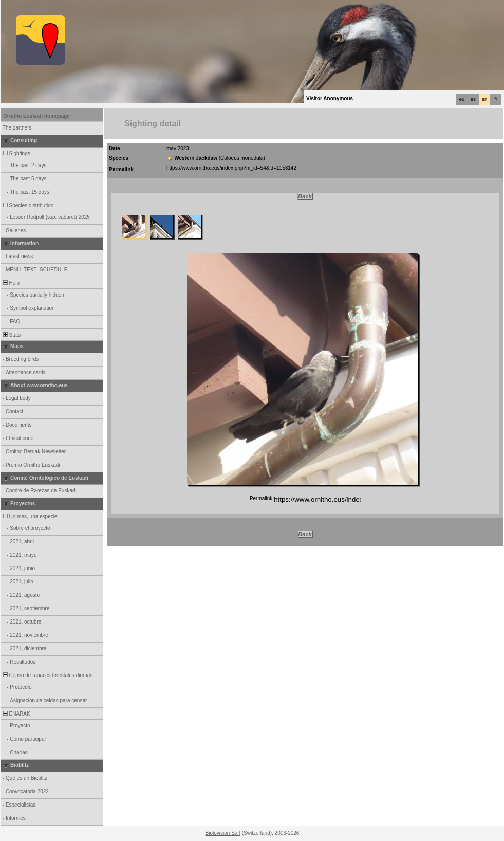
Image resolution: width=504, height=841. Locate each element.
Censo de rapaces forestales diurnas (47, 675)
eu (462, 99)
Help (11, 283)
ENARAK (16, 714)
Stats (11, 335)
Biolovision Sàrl (223, 833)
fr (496, 99)
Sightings (16, 153)
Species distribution (27, 205)
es (473, 99)
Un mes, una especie (30, 516)
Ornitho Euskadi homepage (36, 116)
